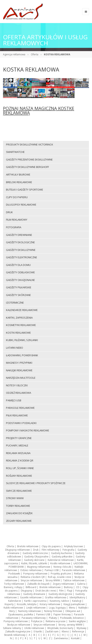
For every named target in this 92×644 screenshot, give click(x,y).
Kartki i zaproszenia (35, 601)
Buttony (68, 587)
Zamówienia (61, 638)
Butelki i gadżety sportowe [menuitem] (25, 190)
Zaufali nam (52, 631)
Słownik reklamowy (15, 635)
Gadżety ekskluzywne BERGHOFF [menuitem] (27, 167)
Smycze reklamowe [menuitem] (19, 491)
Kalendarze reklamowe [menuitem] (22, 310)
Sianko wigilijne (77, 621)
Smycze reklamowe (31, 580)
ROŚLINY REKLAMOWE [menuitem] (19, 476)
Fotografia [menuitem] (14, 227)
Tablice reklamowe (74, 580)
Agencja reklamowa (14, 54)
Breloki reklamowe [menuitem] (19, 182)
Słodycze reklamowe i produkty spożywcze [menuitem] (36, 483)
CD (78, 587)
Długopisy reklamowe (18, 550)
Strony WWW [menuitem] (15, 498)
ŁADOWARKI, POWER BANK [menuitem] (22, 355)
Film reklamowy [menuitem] (17, 220)
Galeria (81, 584)
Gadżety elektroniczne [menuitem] (22, 257)
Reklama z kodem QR (33, 577)
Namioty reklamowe (29, 611)
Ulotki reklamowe (34, 628)
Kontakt (75, 638)
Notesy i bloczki (62, 567)
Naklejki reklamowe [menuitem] (19, 370)
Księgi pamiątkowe (74, 604)
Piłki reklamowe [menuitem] (17, 415)
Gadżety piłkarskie (62, 557)
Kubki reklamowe (13, 608)
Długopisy (27, 591)
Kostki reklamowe (60, 563)
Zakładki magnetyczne (18, 631)
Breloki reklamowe (28, 546)
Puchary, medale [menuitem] (17, 445)
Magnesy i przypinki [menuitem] (19, 363)
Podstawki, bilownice (72, 618)
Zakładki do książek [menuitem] (19, 513)
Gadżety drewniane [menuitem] (19, 235)
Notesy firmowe (53, 611)
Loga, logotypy (57, 608)
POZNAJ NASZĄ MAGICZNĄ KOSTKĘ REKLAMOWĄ (39, 110)
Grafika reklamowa (56, 597)
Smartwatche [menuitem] (15, 152)
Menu (72, 608)
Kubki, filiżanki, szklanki (34, 563)
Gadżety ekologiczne (60, 594)
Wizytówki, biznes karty (60, 628)
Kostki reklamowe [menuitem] (18, 333)
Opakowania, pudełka (21, 614)
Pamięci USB (52, 570)
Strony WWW (53, 580)
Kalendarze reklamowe (61, 560)
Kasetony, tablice (59, 601)
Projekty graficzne (61, 574)
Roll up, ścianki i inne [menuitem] (20, 468)
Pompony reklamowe (35, 574)
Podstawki (14, 574)
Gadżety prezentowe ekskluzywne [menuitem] (29, 159)
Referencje (78, 631)
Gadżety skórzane (34, 560)
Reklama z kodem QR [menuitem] (20, 460)
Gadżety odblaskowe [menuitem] (20, 272)
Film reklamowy (51, 550)
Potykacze (37, 621)
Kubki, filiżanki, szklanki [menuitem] (22, 340)
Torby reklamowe (14, 584)
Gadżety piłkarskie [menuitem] (19, 287)
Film (61, 591)
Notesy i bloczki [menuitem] (17, 385)
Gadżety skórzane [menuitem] (18, 295)
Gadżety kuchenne (62, 553)
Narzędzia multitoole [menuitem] (21, 378)
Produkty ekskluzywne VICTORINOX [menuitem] (30, 144)
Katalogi (77, 601)
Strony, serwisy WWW (70, 625)
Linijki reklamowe (36, 608)
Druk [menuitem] (9, 212)
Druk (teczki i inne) (46, 591)
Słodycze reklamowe (19, 625)
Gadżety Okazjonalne (36, 557)
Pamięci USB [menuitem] (14, 400)
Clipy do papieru (51, 546)
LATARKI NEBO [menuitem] (15, 348)
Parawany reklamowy (34, 618)
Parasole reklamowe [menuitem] (20, 408)
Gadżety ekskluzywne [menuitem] (21, 250)
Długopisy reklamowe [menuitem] (21, 205)
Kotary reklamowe (50, 604)
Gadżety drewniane (34, 594)
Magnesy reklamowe (39, 567)
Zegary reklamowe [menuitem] (19, 521)
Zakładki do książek (38, 584)
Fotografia (68, 550)
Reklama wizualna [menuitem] (18, 453)
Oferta (35, 54)
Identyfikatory (77, 597)
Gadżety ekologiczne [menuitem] (20, 242)
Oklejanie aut (73, 611)
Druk (36, 550)
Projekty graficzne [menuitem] (19, 438)
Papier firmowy (62, 614)
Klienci (65, 631)
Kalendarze (15, 601)
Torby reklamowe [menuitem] (18, 506)
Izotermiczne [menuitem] (15, 303)
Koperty (9, 604)
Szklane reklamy (12, 628)
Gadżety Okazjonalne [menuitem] (20, 280)
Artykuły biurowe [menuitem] (18, 175)
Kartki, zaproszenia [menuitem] (19, 318)
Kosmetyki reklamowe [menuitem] (21, 325)
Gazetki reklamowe (31, 597)
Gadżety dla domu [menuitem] (18, 265)
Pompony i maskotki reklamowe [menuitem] (28, 430)
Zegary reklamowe (63, 584)
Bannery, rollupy (13, 587)
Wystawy (81, 628)
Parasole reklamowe (74, 570)
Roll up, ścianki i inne (60, 577)
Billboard (31, 587)
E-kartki (38, 631)
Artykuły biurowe (73, 546)
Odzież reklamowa (31, 570)
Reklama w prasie (56, 621)
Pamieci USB (43, 614)
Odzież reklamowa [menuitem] (19, 393)
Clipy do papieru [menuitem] (17, 197)
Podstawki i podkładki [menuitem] (21, 423)
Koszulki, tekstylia (27, 604)
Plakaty (53, 618)
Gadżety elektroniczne (35, 553)
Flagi (70, 591)
